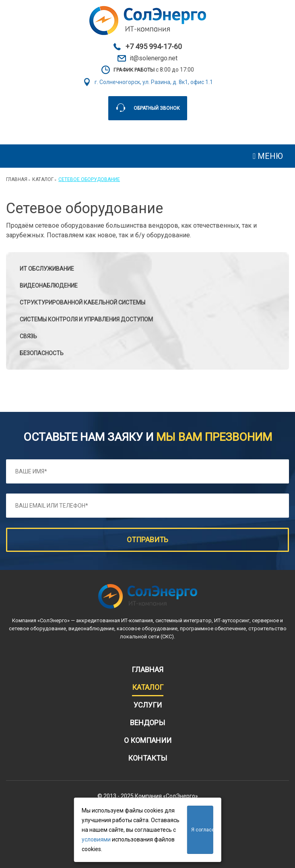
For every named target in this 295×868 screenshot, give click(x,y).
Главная (17, 179)
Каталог (43, 179)
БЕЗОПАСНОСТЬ (42, 353)
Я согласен (202, 830)
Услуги (148, 705)
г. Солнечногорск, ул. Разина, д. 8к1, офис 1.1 (154, 82)
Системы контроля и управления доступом (86, 319)
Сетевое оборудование (89, 179)
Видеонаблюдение (49, 286)
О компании (148, 740)
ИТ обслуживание (47, 269)
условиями (96, 839)
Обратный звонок (157, 108)
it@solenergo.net (154, 58)
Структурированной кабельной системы (83, 302)
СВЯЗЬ (28, 336)
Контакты (147, 758)
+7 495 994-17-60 (154, 47)
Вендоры (147, 723)
